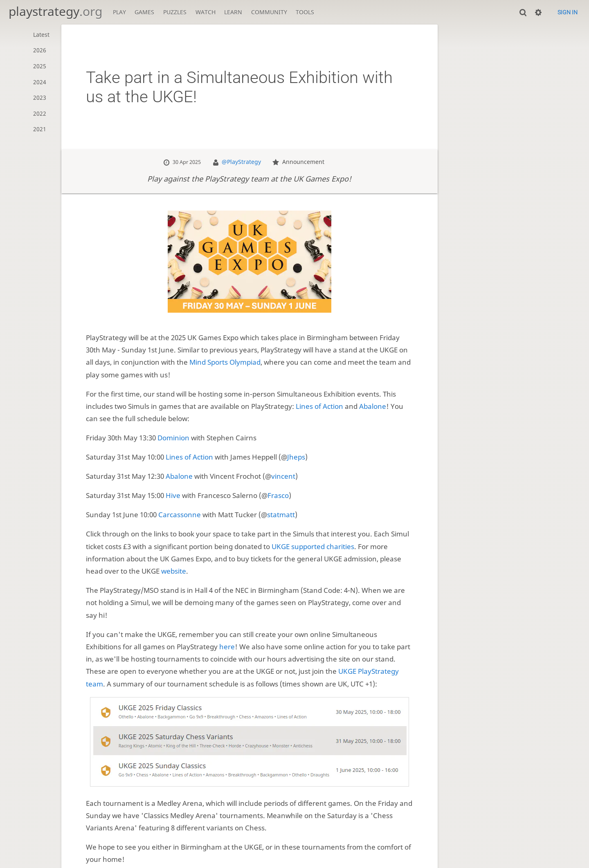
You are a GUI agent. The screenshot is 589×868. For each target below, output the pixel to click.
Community (269, 12)
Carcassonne (180, 515)
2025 (40, 66)
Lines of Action (319, 406)
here (227, 647)
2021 (40, 129)
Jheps (296, 457)
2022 (40, 113)
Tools (305, 12)
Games (144, 12)
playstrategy (55, 11)
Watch (206, 12)
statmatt (281, 515)
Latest (41, 35)
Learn (233, 12)
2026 (40, 50)
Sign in (568, 12)
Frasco (278, 495)
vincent (283, 476)
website (174, 571)
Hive (173, 495)
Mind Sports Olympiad (225, 362)
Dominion (173, 438)
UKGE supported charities (313, 546)
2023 (40, 98)
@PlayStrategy (241, 162)
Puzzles (175, 12)
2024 (40, 82)
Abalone (373, 406)
